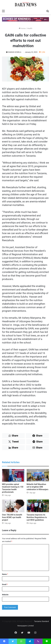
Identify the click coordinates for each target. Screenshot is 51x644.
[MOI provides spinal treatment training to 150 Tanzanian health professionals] (13, 475)
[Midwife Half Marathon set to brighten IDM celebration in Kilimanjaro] (38, 475)
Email (5, 584)
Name (5, 574)
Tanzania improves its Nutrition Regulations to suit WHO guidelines (37, 517)
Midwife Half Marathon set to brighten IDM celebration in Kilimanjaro (38, 487)
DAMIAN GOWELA (15, 52)
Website (5, 595)
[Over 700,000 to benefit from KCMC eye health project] (13, 506)
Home (22, 28)
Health (30, 28)
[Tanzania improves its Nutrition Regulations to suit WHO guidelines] (38, 506)
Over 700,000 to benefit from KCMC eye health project (12, 517)
